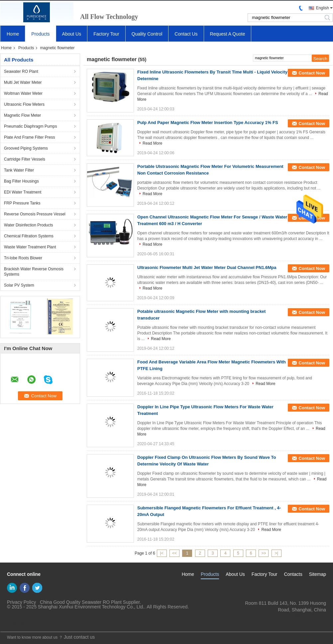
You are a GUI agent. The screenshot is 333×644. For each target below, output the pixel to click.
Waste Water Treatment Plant (30, 247)
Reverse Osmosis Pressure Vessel (35, 214)
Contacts (293, 574)
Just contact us (79, 637)
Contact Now (312, 73)
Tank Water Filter (19, 170)
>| (277, 553)
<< (174, 553)
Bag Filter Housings (21, 181)
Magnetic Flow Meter (22, 115)
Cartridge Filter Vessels (25, 159)
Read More (152, 143)
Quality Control (147, 34)
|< (162, 553)
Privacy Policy (21, 602)
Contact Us (186, 34)
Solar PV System (19, 285)
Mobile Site (14, 623)
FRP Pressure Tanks (22, 203)
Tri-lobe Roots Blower (23, 258)
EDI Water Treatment (23, 192)
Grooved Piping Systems (26, 148)
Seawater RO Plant (21, 71)
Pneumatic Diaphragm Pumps (30, 126)
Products (40, 34)
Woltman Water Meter (23, 93)
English (323, 8)
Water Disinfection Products (29, 225)
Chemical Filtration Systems (29, 236)
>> (264, 553)
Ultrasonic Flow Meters (24, 104)
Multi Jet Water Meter (23, 82)
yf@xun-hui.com (309, 616)
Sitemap (318, 574)
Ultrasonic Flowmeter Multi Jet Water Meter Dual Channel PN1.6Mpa (207, 267)
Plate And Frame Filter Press (29, 137)
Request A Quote (228, 34)
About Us (72, 34)
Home (13, 34)
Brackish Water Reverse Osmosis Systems (34, 272)
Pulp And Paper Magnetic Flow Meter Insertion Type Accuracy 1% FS (208, 123)
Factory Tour (106, 34)
